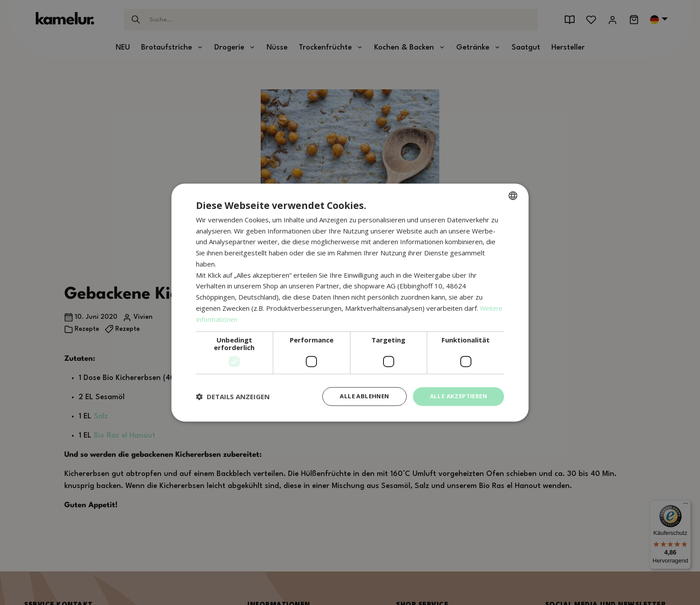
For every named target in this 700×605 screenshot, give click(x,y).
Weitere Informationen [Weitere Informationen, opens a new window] (231, 318)
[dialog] (350, 302)
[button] (233, 396)
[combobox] (513, 195)
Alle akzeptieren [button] (456, 396)
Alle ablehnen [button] (358, 396)
